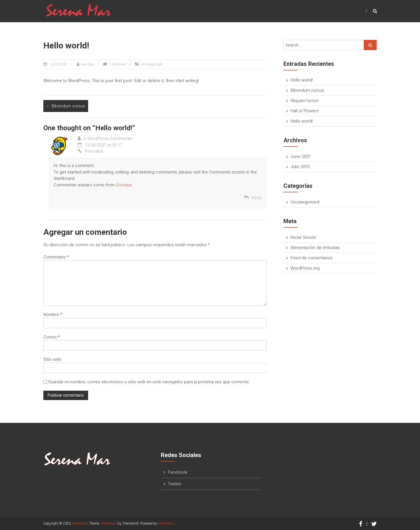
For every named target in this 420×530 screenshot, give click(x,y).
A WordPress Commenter (108, 138)
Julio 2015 (300, 167)
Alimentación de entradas (315, 248)
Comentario (56, 257)
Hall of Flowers (305, 111)
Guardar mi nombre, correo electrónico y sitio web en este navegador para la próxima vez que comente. (149, 382)
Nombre (53, 315)
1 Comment (117, 64)
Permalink (90, 151)
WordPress (166, 523)
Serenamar (80, 523)
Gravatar (124, 185)
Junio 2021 (301, 156)
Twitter (175, 484)
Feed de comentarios (312, 258)
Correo (52, 337)
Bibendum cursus (66, 106)
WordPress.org (305, 268)
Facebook (178, 472)
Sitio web (52, 359)
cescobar (88, 64)
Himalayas (109, 523)
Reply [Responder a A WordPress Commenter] (257, 197)
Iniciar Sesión (303, 237)
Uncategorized (151, 64)
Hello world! (302, 80)
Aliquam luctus (305, 101)
